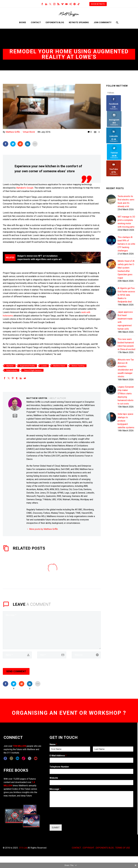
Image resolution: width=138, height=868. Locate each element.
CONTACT (76, 848)
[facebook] (5, 758)
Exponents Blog (55, 22)
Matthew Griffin (13, 132)
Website (54, 778)
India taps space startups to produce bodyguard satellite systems (126, 388)
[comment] (52, 630)
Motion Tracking (78, 366)
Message (55, 789)
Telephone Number (59, 767)
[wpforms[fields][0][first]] (70, 749)
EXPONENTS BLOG (105, 848)
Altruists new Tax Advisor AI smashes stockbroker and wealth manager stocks (126, 336)
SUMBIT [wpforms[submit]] (56, 828)
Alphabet (10, 366)
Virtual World (29, 132)
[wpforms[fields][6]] (91, 771)
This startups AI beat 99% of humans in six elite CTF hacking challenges (126, 212)
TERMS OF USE (123, 848)
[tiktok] (24, 758)
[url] (86, 655)
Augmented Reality (27, 366)
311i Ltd (23, 848)
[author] (17, 655)
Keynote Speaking (79, 22)
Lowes (44, 366)
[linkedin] (17, 758)
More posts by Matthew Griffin (44, 529)
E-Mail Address (58, 756)
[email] (52, 655)
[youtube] (36, 758)
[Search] (117, 23)
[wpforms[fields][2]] (91, 799)
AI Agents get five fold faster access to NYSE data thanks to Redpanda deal (126, 263)
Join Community (103, 22)
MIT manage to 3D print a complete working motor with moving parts (126, 189)
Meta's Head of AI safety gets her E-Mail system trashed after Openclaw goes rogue (126, 237)
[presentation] (70, 820)
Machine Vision (59, 366)
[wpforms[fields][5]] (91, 782)
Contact (36, 22)
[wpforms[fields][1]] (91, 760)
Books (23, 22)
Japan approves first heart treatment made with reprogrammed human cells (125, 288)
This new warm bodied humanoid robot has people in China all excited (126, 312)
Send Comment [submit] (16, 671)
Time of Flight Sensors (33, 370)
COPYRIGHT (88, 848)
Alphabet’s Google (25, 188)
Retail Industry (12, 370)
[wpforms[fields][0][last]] (113, 749)
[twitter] (30, 758)
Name (53, 744)
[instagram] (11, 758)
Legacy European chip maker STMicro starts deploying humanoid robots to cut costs (126, 363)
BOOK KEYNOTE (98, 4)
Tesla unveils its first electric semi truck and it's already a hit (126, 169)
